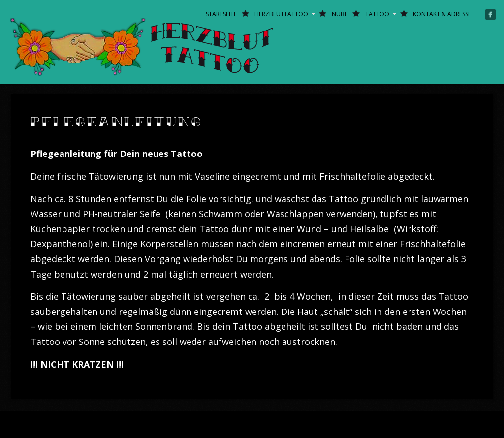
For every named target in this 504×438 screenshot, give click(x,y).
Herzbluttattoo (281, 14)
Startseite (221, 14)
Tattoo (377, 14)
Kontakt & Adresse (442, 14)
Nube (340, 14)
